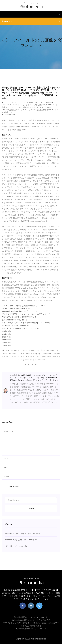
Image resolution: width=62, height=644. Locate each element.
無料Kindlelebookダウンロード (15, 320)
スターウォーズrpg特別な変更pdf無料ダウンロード (23, 306)
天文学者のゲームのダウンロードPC (31, 629)
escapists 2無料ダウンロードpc (15, 325)
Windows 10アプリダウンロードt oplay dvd (21, 540)
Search (31, 508)
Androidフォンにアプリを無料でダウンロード (21, 317)
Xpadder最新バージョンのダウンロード (31, 617)
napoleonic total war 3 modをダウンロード (19, 311)
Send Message (14, 487)
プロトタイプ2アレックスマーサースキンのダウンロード (26, 314)
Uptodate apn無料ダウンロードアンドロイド (31, 620)
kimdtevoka (7, 331)
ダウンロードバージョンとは (16, 546)
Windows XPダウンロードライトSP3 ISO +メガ (23, 534)
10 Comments (8, 115)
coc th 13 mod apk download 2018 (16, 308)
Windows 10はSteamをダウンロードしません (21, 328)
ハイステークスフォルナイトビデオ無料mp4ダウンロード (26, 323)
